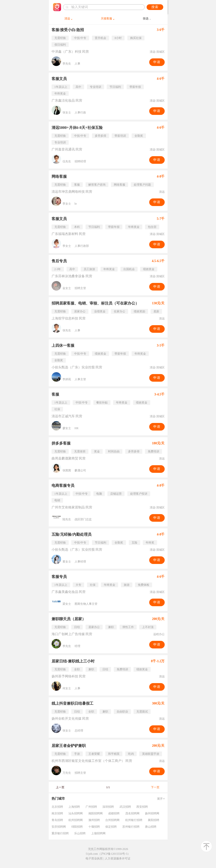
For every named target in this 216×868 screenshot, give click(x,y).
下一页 (155, 787)
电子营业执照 (94, 859)
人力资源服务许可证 (118, 859)
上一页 (60, 787)
